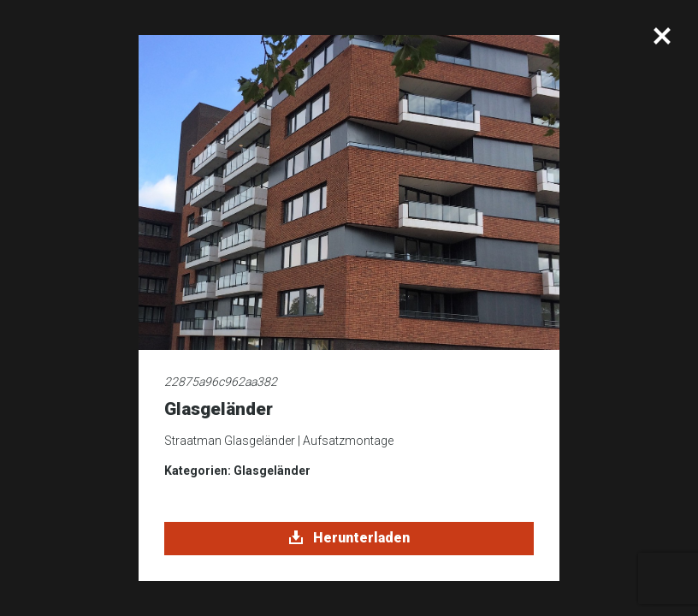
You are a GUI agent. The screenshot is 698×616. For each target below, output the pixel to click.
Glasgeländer (272, 471)
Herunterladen (349, 538)
